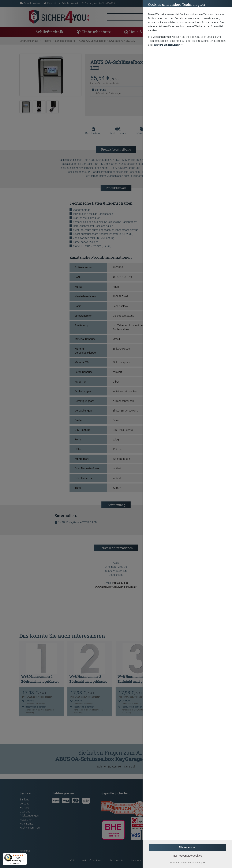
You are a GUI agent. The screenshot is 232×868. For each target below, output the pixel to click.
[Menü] (25, 855)
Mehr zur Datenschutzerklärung (188, 863)
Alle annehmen (188, 847)
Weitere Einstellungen (168, 45)
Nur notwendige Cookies (187, 856)
